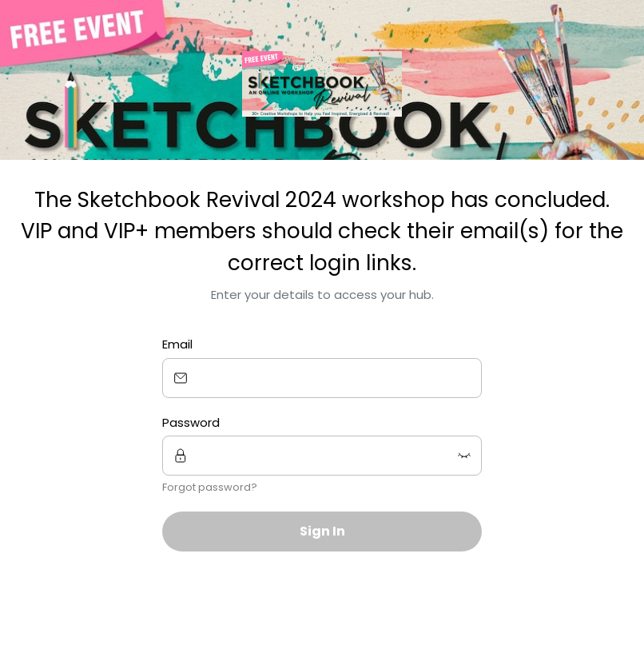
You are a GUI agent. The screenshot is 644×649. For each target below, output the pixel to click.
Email (177, 344)
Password (191, 422)
